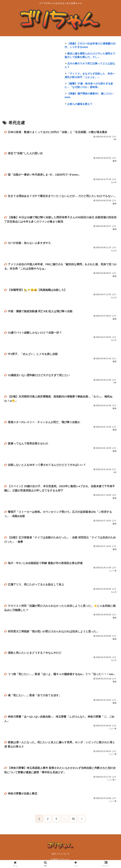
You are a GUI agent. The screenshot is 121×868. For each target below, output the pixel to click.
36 (73, 823)
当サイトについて (60, 858)
